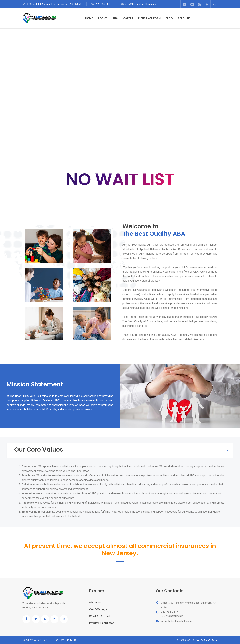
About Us (95, 602)
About (102, 18)
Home (89, 18)
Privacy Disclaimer (101, 623)
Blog (169, 18)
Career (128, 18)
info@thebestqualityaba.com (142, 4)
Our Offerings (98, 609)
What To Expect (100, 616)
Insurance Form (149, 18)
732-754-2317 (103, 4)
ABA (115, 18)
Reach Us (184, 18)
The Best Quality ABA (66, 640)
